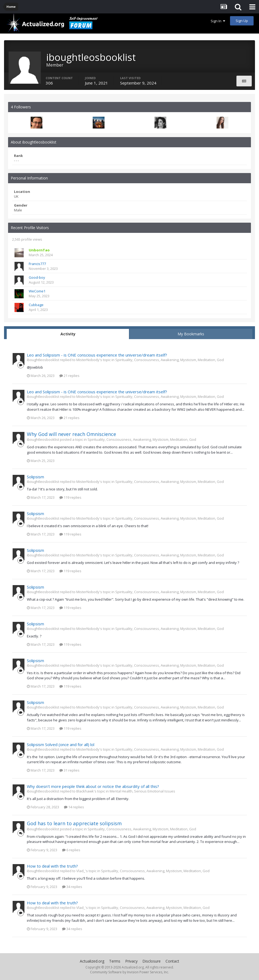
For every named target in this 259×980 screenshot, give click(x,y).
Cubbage (36, 305)
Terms (115, 961)
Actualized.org (92, 961)
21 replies (69, 376)
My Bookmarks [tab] (191, 334)
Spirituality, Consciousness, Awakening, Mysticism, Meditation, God (170, 360)
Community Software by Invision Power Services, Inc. (129, 972)
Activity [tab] (68, 334)
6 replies (71, 850)
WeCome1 (37, 291)
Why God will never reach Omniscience (71, 434)
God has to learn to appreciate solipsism (74, 823)
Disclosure (152, 961)
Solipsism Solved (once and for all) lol (61, 744)
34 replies (72, 887)
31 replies (69, 770)
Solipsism (35, 477)
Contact (172, 961)
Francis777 (37, 264)
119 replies (70, 497)
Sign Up (242, 21)
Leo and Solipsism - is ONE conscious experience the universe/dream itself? (97, 355)
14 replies (74, 807)
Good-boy (37, 277)
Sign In (218, 21)
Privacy (131, 961)
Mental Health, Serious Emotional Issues (142, 791)
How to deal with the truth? (52, 866)
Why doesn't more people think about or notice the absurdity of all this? (93, 786)
